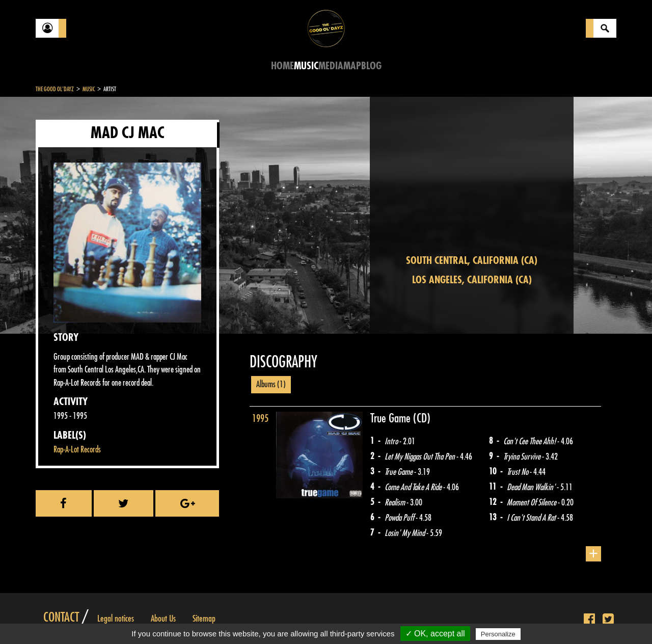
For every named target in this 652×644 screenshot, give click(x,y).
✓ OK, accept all (435, 634)
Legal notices (116, 619)
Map (352, 66)
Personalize (498, 634)
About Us (163, 619)
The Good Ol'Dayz (55, 89)
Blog (371, 66)
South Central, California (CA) (472, 261)
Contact (61, 618)
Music (306, 66)
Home (282, 66)
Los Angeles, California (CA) (472, 280)
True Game (392, 418)
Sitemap (204, 619)
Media (331, 66)
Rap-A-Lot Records (77, 450)
